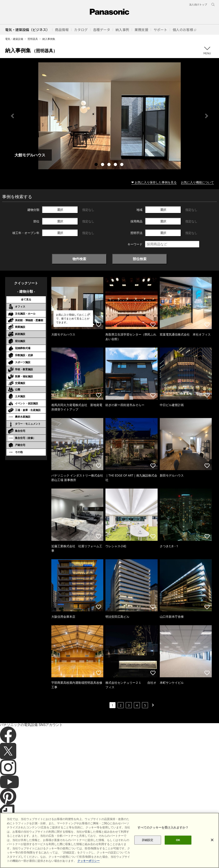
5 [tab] (122, 165)
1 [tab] (97, 165)
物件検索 (79, 259)
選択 (60, 210)
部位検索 (140, 259)
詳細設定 (148, 852)
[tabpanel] (109, 116)
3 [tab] (109, 165)
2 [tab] (103, 165)
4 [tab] (116, 165)
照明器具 (33, 39)
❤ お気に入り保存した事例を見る (154, 182)
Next (207, 116)
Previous (12, 116)
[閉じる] (212, 852)
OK (178, 852)
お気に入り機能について (197, 182)
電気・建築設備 (14, 39)
